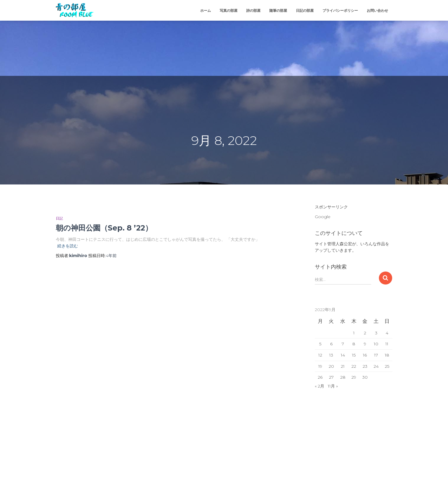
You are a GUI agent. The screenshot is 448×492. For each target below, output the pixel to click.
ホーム (206, 10)
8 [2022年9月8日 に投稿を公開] (354, 344)
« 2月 (320, 386)
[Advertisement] (44, 37)
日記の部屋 (305, 10)
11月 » (333, 386)
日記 (59, 218)
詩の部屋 (253, 10)
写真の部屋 (229, 10)
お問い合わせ (377, 10)
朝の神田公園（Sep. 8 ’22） (104, 228)
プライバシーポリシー (340, 10)
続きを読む (68, 246)
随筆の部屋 (278, 10)
